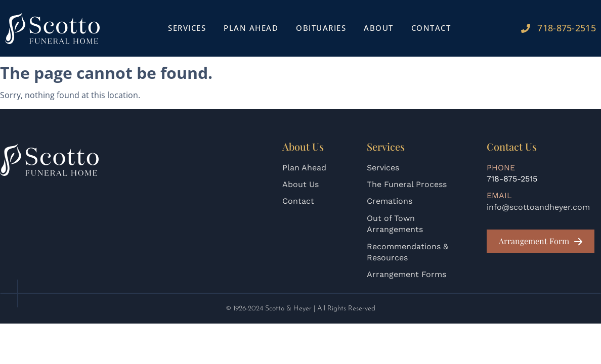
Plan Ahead (251, 28)
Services (187, 28)
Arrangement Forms (406, 274)
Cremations (390, 201)
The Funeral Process (407, 184)
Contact (431, 28)
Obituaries (321, 28)
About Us (300, 184)
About (379, 28)
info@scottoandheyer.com (538, 207)
